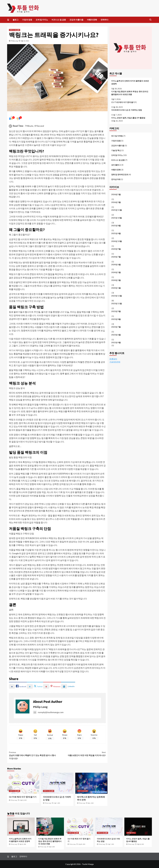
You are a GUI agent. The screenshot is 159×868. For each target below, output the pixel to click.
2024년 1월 (116, 288)
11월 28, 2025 (23, 800)
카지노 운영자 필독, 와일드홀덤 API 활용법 (128, 118)
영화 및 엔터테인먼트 (120, 174)
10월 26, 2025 (140, 844)
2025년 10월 (116, 218)
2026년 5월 (116, 194)
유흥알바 (113, 359)
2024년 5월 (116, 272)
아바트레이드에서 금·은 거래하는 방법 (127, 110)
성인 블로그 (116, 165)
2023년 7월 (116, 327)
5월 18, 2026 (23, 844)
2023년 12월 (116, 296)
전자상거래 (116, 179)
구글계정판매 (115, 362)
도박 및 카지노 (42, 20)
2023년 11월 (116, 303)
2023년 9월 (116, 311)
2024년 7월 (116, 257)
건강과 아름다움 (76, 20)
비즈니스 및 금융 (59, 20)
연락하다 (104, 20)
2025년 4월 (116, 233)
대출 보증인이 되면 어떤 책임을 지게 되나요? (81, 754)
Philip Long (14, 41)
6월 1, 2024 (91, 803)
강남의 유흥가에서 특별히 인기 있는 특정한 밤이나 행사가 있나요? (33, 755)
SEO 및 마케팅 (117, 136)
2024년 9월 (116, 249)
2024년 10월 (116, 241)
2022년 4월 (116, 342)
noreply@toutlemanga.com (48, 712)
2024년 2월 (116, 280)
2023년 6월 (116, 335)
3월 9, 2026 (52, 847)
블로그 (16, 20)
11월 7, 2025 (57, 803)
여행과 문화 (92, 20)
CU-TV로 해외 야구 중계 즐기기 (23, 797)
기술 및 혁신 (116, 150)
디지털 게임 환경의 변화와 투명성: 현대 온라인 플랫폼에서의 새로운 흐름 (130, 93)
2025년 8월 (116, 226)
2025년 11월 (116, 210)
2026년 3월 (116, 202)
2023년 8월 (116, 319)
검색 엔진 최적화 (48, 156)
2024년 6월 (116, 264)
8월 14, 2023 (25, 41)
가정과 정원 (27, 20)
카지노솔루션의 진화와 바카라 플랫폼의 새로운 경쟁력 (130, 82)
